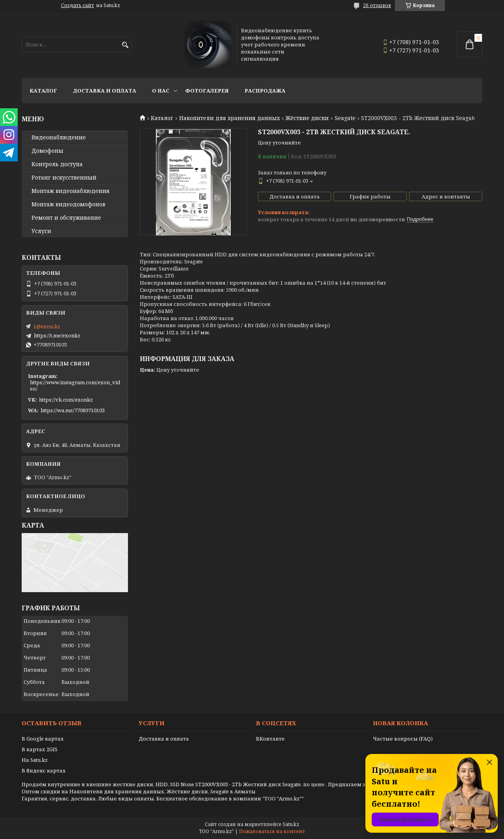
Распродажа (265, 91)
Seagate (345, 118)
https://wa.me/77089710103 (73, 410)
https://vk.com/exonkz (66, 400)
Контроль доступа (57, 164)
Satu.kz (291, 824)
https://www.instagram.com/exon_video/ (75, 385)
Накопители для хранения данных (230, 118)
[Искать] (125, 45)
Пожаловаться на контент (272, 831)
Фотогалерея (207, 91)
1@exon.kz (47, 326)
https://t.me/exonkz (57, 335)
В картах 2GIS (40, 749)
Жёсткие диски (307, 118)
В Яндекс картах (44, 770)
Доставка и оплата (105, 91)
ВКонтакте (270, 739)
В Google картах (43, 739)
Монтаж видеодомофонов (69, 204)
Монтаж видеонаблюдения (70, 191)
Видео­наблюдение (59, 137)
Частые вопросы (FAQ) (403, 739)
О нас (161, 91)
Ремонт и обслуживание (66, 218)
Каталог (43, 91)
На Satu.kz (35, 760)
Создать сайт (78, 6)
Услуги (41, 231)
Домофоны (47, 151)
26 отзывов (377, 5)
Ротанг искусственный (64, 178)
